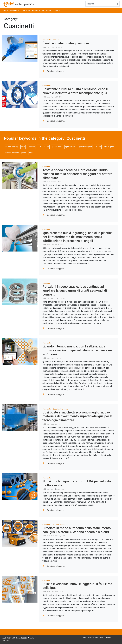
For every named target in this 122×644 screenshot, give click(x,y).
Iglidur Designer (85, 147)
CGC (85, 637)
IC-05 (47, 147)
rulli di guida (109, 147)
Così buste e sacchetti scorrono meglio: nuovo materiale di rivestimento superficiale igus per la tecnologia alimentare (77, 416)
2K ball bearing (12, 147)
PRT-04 (98, 147)
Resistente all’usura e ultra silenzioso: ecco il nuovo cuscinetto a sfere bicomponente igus (75, 91)
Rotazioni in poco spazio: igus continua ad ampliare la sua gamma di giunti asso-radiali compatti (75, 290)
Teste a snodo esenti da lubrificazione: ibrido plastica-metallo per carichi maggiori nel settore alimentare (77, 174)
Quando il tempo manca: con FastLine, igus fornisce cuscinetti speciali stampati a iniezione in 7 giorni (77, 350)
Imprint (109, 637)
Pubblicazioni (38, 10)
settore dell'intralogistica (16, 153)
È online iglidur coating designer (66, 43)
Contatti (56, 10)
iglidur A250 (70, 147)
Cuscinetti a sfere (60, 409)
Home (6, 10)
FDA (40, 147)
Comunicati (15, 10)
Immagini (26, 10)
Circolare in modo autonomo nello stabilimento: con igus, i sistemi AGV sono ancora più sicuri (77, 530)
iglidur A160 (57, 147)
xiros (31, 153)
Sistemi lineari (59, 525)
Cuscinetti (47, 40)
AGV (23, 147)
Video (48, 10)
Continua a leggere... (54, 71)
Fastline (31, 147)
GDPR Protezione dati (96, 637)
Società (56, 40)
